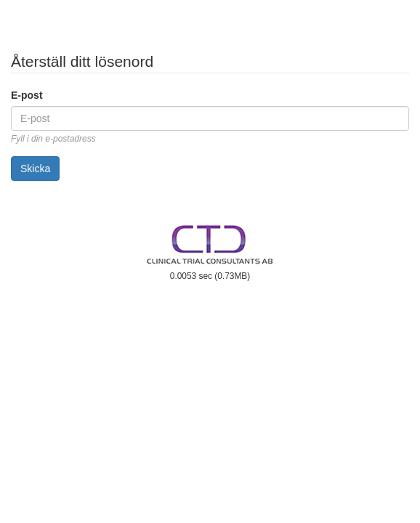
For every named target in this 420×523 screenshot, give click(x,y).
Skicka (35, 169)
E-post (27, 95)
